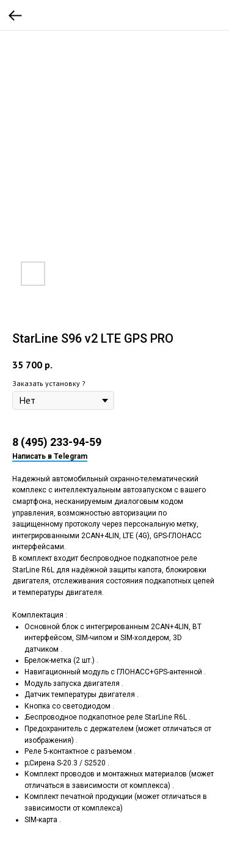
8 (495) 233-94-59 (57, 442)
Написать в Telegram (50, 456)
